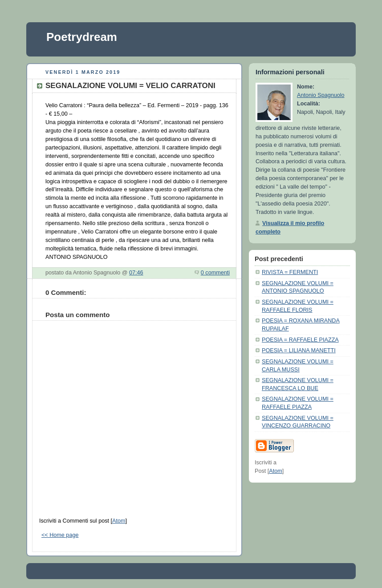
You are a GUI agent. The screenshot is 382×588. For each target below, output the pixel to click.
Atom (119, 521)
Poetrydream (82, 37)
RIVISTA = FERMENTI (290, 272)
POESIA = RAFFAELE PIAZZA (300, 340)
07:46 (136, 273)
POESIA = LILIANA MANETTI (299, 350)
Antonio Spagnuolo (321, 95)
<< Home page (60, 535)
